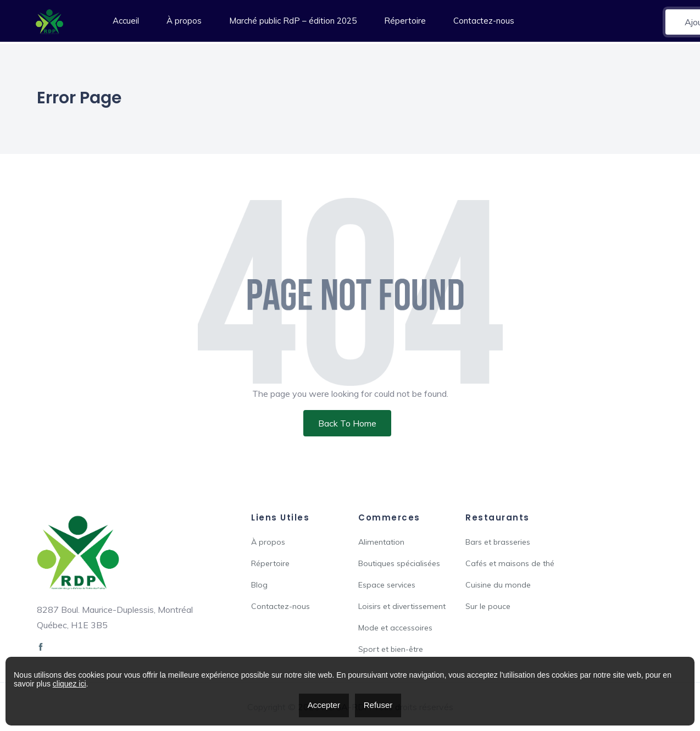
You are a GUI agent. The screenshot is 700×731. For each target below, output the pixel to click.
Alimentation (381, 542)
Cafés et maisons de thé (510, 563)
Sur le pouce (488, 606)
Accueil (126, 21)
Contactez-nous (484, 21)
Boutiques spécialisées (399, 563)
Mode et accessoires (395, 628)
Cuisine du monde (498, 585)
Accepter (324, 705)
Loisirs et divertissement (402, 606)
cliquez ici (70, 684)
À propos (184, 21)
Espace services (387, 585)
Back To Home (347, 423)
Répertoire (405, 21)
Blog (259, 585)
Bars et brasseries (498, 542)
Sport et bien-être (391, 649)
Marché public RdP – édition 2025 (293, 21)
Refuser (378, 705)
